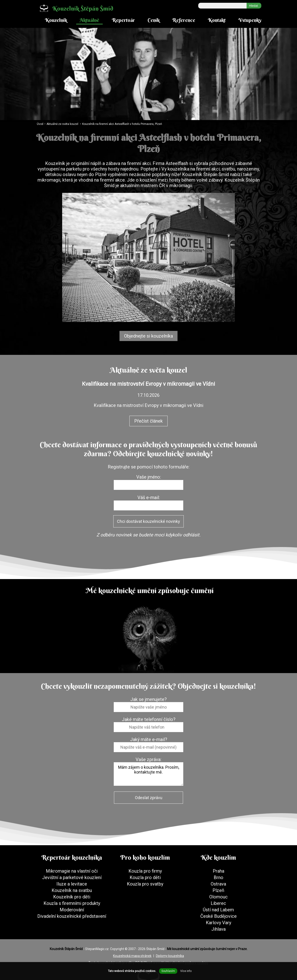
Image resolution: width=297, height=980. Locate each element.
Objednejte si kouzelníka (148, 336)
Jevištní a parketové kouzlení (72, 877)
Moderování (72, 910)
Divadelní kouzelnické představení (72, 916)
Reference (184, 20)
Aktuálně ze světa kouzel (62, 124)
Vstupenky (250, 20)
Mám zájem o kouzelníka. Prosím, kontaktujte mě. (148, 774)
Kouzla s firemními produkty (72, 903)
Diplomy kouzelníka (170, 956)
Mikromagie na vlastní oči (72, 871)
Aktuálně (89, 20)
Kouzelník (56, 20)
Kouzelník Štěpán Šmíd (74, 8)
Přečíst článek (148, 421)
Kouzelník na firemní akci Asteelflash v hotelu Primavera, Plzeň (122, 124)
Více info (186, 971)
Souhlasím (168, 971)
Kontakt (217, 20)
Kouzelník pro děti (72, 897)
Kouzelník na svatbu (72, 890)
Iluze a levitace (72, 884)
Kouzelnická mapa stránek (132, 956)
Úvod (40, 124)
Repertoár (123, 20)
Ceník (154, 20)
